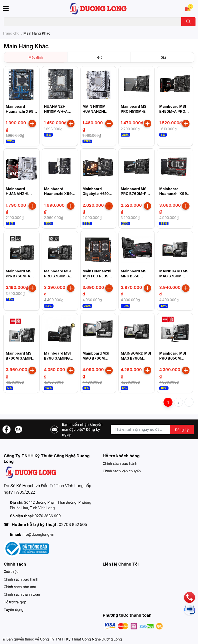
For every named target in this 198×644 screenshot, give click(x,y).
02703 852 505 (73, 524)
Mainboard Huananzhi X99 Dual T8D (173, 194)
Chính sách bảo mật (20, 587)
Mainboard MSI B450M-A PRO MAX (173, 111)
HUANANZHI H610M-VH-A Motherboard (56, 111)
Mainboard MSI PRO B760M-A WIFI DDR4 (57, 276)
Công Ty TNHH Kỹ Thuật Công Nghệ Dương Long (81, 639)
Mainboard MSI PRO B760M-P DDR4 (134, 194)
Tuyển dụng (14, 610)
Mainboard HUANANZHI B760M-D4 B (17, 194)
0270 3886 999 (48, 516)
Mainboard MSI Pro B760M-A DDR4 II (19, 276)
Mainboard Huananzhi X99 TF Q (58, 194)
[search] (188, 22)
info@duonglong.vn (38, 534)
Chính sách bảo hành (120, 463)
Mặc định (36, 57)
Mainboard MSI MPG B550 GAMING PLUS (134, 276)
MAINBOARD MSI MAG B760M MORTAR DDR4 (174, 276)
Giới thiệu (11, 571)
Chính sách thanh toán (22, 594)
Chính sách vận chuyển (122, 471)
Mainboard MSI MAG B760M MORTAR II (96, 358)
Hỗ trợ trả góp (15, 602)
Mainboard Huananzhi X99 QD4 (20, 111)
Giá (100, 57)
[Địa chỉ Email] (152, 430)
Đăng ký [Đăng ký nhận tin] (182, 430)
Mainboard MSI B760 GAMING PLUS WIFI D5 (57, 358)
